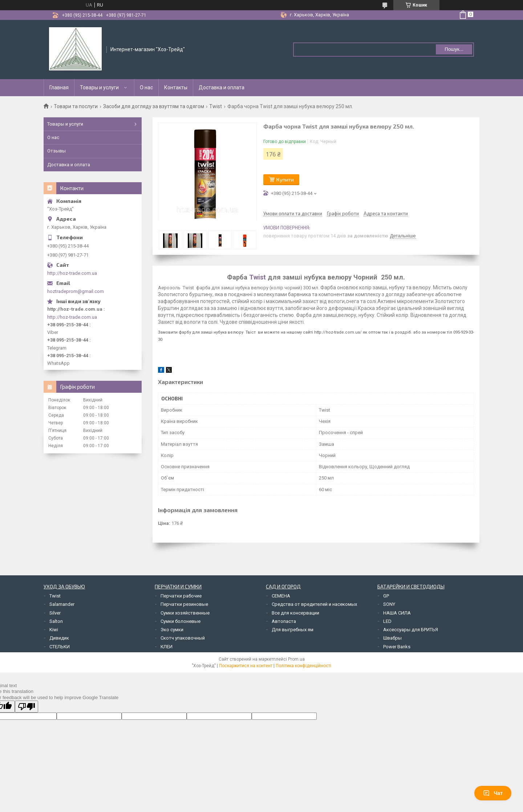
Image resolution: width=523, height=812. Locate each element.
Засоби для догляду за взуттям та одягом (154, 106)
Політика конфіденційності (303, 666)
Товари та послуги (76, 106)
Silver (55, 613)
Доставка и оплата (222, 87)
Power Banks (397, 647)
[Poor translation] (27, 707)
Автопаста (284, 621)
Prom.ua (296, 659)
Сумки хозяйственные (185, 613)
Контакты (176, 87)
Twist (216, 106)
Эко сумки (172, 630)
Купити (285, 179)
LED (387, 621)
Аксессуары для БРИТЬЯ (411, 630)
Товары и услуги (99, 87)
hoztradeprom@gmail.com (76, 291)
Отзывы (56, 151)
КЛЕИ (167, 647)
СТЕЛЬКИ (60, 647)
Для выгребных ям (293, 630)
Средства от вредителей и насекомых (314, 604)
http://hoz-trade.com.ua (72, 273)
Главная (59, 87)
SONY (389, 604)
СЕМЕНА (281, 596)
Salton (56, 621)
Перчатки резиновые (184, 604)
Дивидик (59, 638)
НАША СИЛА (397, 613)
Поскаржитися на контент (246, 666)
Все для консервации (295, 613)
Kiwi (54, 630)
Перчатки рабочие (181, 596)
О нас (146, 87)
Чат (493, 793)
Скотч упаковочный (183, 638)
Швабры (392, 638)
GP (386, 596)
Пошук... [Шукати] (454, 49)
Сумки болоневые (181, 621)
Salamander (62, 604)
